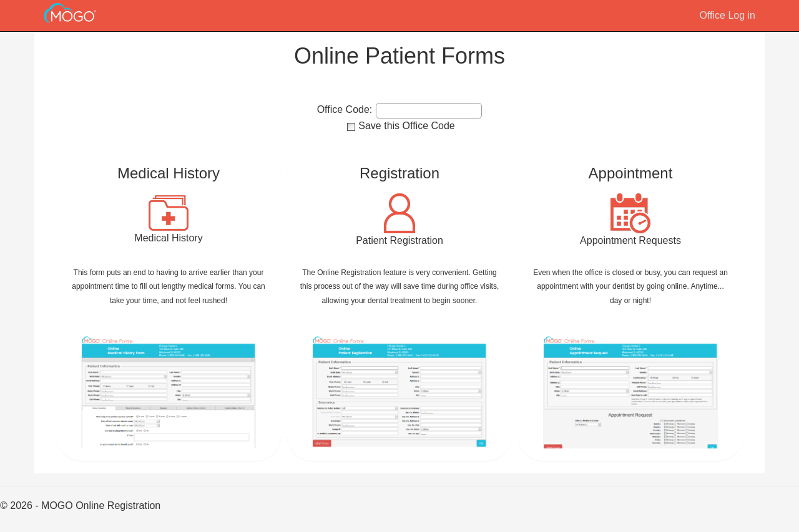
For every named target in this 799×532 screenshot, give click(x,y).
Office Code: (345, 110)
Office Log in (727, 15)
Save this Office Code (406, 126)
